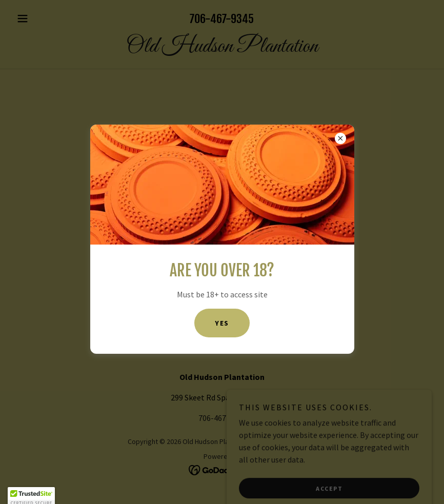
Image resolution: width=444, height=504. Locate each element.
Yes (222, 323)
